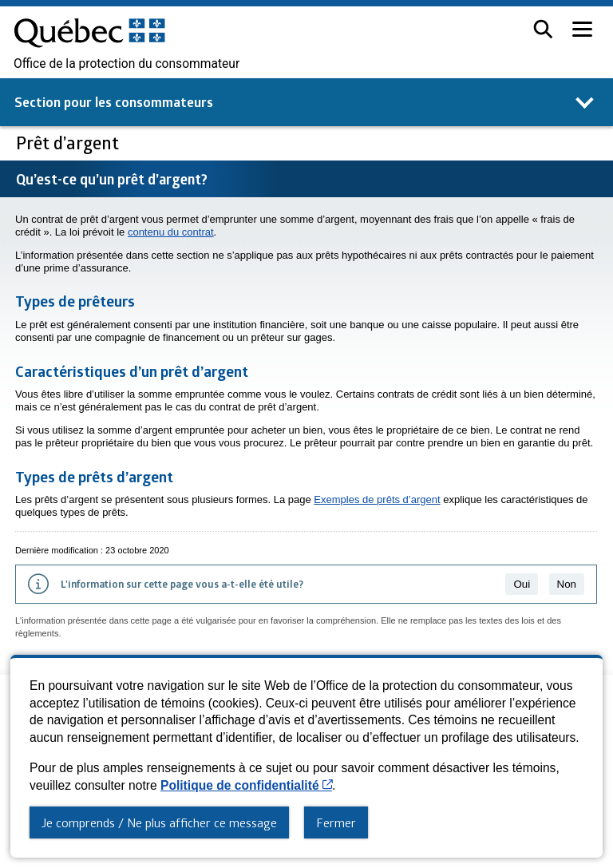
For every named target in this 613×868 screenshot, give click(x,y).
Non (567, 584)
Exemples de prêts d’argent (377, 499)
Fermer (336, 822)
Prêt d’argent (69, 143)
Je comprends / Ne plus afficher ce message (159, 822)
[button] (543, 29)
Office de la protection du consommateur (127, 64)
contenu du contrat (171, 232)
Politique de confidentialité (246, 785)
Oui (522, 584)
